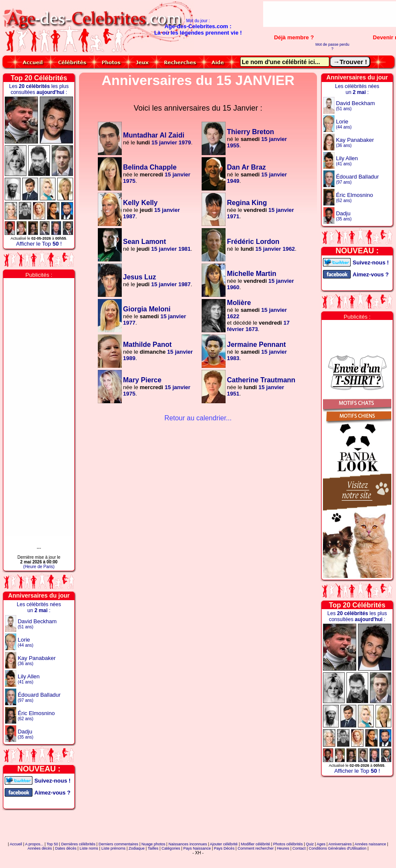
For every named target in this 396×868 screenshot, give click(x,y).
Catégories (171, 848)
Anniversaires (340, 844)
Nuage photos (153, 844)
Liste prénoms (113, 848)
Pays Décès (224, 848)
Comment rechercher (256, 848)
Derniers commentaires (119, 844)
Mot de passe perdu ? (332, 47)
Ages (321, 844)
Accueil (16, 844)
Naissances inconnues (188, 844)
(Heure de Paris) (39, 567)
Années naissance (370, 844)
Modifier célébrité (256, 844)
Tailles (153, 848)
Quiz (310, 844)
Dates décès (66, 848)
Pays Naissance (197, 848)
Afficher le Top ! (39, 244)
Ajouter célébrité (224, 844)
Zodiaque (137, 848)
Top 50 (52, 844)
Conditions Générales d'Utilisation (338, 848)
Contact (299, 848)
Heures (283, 848)
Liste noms (89, 848)
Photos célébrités (288, 844)
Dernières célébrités (78, 844)
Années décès (40, 848)
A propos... (34, 844)
